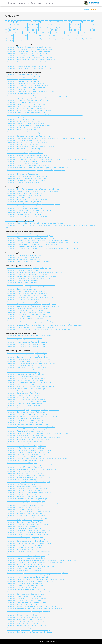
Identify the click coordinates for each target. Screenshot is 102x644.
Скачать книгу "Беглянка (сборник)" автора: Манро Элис (26, 140)
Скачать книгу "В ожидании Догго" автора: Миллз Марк (26, 83)
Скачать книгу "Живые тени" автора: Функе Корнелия (25, 193)
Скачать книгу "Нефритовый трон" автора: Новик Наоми (26, 421)
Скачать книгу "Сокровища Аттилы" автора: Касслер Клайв (27, 353)
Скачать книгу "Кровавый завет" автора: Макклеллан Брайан (28, 425)
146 (44, 38)
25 (88, 22)
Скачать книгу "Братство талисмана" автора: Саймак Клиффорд (29, 492)
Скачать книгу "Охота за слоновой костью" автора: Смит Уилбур (29, 261)
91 (67, 30)
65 (60, 27)
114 (76, 33)
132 (67, 35)
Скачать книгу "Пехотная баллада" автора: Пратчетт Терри (27, 414)
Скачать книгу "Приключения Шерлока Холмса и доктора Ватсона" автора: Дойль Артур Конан (39, 329)
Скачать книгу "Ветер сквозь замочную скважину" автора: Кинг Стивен (31, 465)
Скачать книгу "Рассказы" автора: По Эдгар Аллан (24, 202)
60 (41, 27)
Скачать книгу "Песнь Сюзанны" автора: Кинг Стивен (25, 444)
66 (64, 27)
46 (79, 25)
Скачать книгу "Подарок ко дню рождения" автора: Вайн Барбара (29, 49)
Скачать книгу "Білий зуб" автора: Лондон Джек (23, 300)
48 (86, 25)
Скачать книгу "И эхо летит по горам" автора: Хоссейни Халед (28, 142)
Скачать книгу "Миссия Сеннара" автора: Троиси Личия (26, 380)
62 (48, 27)
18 (62, 22)
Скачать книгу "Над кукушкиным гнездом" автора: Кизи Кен (27, 295)
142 (25, 38)
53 (14, 27)
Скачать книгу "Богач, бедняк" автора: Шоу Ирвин (24, 302)
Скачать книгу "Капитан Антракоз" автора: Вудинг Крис (26, 558)
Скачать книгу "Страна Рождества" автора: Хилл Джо (25, 195)
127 (44, 35)
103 (25, 33)
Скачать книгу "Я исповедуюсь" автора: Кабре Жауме (25, 77)
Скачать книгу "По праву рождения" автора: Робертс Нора (27, 66)
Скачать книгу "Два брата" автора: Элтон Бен (22, 102)
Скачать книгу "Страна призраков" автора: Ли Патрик (25, 206)
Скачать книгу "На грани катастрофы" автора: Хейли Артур (27, 287)
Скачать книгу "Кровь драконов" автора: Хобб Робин (25, 583)
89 (60, 30)
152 (72, 38)
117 (90, 33)
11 (35, 22)
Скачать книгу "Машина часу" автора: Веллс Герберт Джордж (28, 308)
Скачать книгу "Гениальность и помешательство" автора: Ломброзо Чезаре (33, 244)
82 (33, 30)
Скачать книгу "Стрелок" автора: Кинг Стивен (22, 495)
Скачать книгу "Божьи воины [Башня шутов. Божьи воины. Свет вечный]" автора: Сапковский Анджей (42, 560)
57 (29, 27)
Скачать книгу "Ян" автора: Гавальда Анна (21, 119)
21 (73, 22)
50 (94, 25)
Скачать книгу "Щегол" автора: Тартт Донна (22, 79)
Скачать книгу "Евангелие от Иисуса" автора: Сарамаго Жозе (28, 293)
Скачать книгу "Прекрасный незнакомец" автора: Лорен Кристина (29, 336)
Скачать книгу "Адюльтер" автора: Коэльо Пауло (23, 164)
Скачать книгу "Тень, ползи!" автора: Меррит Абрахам (25, 505)
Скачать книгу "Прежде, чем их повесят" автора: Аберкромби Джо (29, 575)
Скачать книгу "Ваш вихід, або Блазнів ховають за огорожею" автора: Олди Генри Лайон (37, 573)
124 (30, 35)
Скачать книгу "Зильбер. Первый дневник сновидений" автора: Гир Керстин (33, 410)
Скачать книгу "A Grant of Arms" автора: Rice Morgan (24, 467)
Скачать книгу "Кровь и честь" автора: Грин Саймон (24, 509)
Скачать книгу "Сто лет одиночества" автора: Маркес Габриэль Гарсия (31, 285)
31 (22, 25)
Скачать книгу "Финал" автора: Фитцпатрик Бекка (24, 600)
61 (44, 27)
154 (81, 38)
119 (7, 35)
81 (29, 30)
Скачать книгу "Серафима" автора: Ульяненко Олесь (25, 153)
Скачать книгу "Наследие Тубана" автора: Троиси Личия (26, 423)
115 (81, 33)
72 (86, 27)
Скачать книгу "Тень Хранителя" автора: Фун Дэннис (25, 480)
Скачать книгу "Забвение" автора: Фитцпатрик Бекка (25, 461)
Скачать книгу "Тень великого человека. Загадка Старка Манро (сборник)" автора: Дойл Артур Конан (42, 323)
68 (71, 27)
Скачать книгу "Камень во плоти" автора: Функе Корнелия (27, 200)
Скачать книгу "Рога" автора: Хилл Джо (20, 197)
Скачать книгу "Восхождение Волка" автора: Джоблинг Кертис (28, 478)
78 (18, 30)
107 (43, 33)
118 (95, 33)
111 (62, 33)
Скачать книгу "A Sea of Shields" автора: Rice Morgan (24, 564)
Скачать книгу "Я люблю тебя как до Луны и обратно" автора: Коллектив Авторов (35, 223)
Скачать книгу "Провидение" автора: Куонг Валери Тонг (26, 113)
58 (33, 27)
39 (52, 25)
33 (29, 25)
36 (41, 25)
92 (71, 30)
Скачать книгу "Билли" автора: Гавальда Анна (22, 174)
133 (72, 35)
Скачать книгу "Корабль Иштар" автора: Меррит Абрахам (26, 446)
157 (7, 41)
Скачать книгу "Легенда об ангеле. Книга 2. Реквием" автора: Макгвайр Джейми (34, 609)
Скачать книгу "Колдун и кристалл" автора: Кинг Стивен (26, 516)
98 (94, 30)
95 (83, 30)
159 (16, 41)
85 (44, 30)
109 (53, 33)
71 (83, 27)
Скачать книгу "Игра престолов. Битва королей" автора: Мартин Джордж (32, 469)
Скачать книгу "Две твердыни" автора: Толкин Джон (25, 550)
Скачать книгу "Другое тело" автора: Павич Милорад (25, 128)
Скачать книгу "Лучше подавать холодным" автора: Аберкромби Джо (30, 387)
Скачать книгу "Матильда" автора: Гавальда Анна (23, 81)
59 (37, 27)
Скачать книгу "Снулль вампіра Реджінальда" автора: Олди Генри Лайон (31, 363)
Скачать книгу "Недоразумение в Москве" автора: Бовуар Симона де (30, 147)
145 (39, 38)
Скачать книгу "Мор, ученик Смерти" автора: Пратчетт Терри (27, 355)
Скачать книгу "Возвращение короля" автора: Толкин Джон (27, 357)
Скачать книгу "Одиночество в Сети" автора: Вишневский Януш (28, 166)
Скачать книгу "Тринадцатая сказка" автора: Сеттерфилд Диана (28, 125)
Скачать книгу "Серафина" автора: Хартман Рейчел (24, 490)
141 (21, 38)
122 (21, 35)
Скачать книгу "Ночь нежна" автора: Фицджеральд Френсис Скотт (29, 317)
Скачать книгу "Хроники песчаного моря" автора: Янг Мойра (27, 408)
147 (49, 38)
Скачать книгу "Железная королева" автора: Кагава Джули (27, 488)
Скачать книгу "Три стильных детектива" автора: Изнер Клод (28, 64)
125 (35, 35)
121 (16, 35)
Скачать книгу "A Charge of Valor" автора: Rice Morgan (25, 520)
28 (10, 25)
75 (6, 30)
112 (67, 33)
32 (25, 25)
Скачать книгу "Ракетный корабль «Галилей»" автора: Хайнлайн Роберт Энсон (34, 204)
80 (25, 30)
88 (56, 30)
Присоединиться (23, 3)
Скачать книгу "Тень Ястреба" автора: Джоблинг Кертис (26, 442)
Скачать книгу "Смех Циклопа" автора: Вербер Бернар (25, 55)
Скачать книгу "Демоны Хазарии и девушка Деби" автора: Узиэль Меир (31, 427)
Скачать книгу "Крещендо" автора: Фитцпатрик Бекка (25, 528)
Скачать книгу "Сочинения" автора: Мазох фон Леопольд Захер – (29, 279)
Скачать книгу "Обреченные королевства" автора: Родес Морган (29, 382)
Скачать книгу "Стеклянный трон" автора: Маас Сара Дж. (26, 621)
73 (90, 27)
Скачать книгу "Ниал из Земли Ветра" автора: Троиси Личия (27, 628)
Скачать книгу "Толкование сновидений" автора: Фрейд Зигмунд (29, 246)
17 (58, 22)
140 (16, 38)
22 (77, 22)
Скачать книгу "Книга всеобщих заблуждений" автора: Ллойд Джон (30, 236)
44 (71, 25)
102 (20, 33)
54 (18, 27)
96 (86, 30)
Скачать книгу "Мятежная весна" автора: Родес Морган (26, 374)
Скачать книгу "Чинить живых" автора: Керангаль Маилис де (28, 100)
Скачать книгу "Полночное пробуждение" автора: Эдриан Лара (28, 452)
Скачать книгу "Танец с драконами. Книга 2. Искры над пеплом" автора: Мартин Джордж (37, 433)
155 (86, 38)
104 (29, 33)
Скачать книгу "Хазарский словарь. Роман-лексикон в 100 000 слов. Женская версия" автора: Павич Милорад (45, 115)
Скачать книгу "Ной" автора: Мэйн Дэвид (21, 90)
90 (64, 30)
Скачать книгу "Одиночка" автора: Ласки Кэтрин (23, 393)
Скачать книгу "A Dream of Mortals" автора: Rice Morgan (25, 585)
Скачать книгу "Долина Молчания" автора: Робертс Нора (26, 412)
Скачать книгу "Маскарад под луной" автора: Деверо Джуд (27, 342)
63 (52, 27)
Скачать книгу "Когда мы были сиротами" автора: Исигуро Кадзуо (29, 58)
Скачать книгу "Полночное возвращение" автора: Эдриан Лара (28, 611)
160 (21, 41)
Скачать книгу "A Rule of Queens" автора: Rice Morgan (25, 619)
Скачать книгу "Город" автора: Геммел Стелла (22, 376)
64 (56, 27)
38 (48, 25)
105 (34, 33)
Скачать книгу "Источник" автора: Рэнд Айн (22, 283)
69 (75, 27)
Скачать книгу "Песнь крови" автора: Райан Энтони (24, 545)
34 (33, 25)
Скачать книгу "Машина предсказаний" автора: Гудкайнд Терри (28, 511)
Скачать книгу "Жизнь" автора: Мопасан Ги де (22, 270)
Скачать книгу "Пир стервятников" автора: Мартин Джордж (27, 524)
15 (50, 22)
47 (83, 25)
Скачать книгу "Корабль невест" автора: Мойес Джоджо (26, 344)
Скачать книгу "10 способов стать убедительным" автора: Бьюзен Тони (31, 238)
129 (53, 35)
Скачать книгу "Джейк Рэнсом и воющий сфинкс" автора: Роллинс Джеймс (33, 189)
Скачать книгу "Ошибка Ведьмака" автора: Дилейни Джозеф (27, 535)
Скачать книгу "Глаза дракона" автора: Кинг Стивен (24, 385)
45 (75, 25)
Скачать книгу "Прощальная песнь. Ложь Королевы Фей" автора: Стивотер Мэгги (35, 562)
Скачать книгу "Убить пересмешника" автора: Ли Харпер (26, 291)
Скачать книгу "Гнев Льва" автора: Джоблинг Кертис (25, 537)
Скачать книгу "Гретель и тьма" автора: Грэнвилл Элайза (26, 151)
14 (46, 22)
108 (48, 33)
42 (64, 25)
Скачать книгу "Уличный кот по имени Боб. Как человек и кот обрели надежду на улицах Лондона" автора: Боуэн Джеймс (49, 96)
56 (25, 27)
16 (54, 22)
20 (69, 22)
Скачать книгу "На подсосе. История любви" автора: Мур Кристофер (30, 539)
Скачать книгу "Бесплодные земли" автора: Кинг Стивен (26, 475)
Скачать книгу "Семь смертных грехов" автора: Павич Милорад (28, 136)
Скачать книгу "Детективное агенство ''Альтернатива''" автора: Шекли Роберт (33, 416)
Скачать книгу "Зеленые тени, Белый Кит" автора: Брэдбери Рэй (29, 210)
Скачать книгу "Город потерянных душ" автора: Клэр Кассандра (28, 531)
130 (58, 35)
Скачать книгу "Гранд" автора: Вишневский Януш (23, 132)
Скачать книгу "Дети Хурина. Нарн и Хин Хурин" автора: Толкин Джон (31, 617)
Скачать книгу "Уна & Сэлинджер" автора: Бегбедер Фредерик (28, 155)
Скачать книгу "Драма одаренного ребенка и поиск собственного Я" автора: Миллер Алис (38, 240)
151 (67, 38)
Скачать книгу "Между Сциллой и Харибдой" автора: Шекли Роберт (30, 581)
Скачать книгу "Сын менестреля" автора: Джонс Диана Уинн (27, 541)
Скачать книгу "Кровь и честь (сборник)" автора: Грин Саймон (28, 440)
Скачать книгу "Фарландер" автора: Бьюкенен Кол (24, 486)
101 (15, 33)
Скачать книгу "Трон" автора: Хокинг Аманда (22, 471)
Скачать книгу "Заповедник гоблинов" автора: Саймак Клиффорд (29, 632)
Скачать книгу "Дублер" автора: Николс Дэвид (23, 144)
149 (58, 38)
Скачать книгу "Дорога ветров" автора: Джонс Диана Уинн (27, 626)
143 (30, 38)
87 (52, 30)
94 (79, 30)
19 (66, 22)
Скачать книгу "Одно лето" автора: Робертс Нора (23, 340)
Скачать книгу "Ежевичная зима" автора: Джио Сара (25, 134)
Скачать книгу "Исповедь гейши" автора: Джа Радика (25, 121)
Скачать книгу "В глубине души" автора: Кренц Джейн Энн (27, 53)
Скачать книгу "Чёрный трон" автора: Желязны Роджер (26, 501)
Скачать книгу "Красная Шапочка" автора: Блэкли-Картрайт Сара (29, 429)
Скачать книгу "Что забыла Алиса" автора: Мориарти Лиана (27, 172)
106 (39, 33)
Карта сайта (49, 3)
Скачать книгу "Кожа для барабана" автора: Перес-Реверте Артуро (29, 68)
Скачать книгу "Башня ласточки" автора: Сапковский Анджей (28, 598)
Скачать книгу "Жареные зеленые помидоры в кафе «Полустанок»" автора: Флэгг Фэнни (37, 168)
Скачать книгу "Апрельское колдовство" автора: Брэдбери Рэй (28, 552)
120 (11, 35)
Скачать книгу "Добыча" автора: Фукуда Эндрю (23, 605)
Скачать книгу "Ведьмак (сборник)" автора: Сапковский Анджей (29, 450)
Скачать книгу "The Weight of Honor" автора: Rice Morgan (26, 547)
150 (63, 38)
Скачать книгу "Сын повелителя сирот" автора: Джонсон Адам (28, 157)
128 (49, 35)
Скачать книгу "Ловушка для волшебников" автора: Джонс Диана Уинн (31, 607)
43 (67, 25)
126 (39, 35)
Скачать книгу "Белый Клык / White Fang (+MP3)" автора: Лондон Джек (31, 327)
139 (11, 38)
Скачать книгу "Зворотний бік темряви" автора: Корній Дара (27, 518)
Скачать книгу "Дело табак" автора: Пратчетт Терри (24, 497)
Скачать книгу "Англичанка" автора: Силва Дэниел (24, 255)
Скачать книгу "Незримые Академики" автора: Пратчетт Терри (28, 359)
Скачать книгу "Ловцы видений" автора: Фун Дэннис (25, 431)
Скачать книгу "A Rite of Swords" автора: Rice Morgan (25, 473)
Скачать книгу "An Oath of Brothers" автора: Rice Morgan (25, 448)
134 (77, 35)
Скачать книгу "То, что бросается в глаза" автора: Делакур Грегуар (29, 161)
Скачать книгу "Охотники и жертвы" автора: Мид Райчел (26, 404)
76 (10, 30)
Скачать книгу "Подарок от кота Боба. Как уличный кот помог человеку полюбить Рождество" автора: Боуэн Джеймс (47, 159)
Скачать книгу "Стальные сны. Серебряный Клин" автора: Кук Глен (30, 592)
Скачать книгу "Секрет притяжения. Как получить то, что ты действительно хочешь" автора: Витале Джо (43, 242)
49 (90, 25)
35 (37, 25)
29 (14, 25)
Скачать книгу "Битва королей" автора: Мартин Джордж (26, 454)
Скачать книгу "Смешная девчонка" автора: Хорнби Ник (26, 104)
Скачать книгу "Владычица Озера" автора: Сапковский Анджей (28, 482)
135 (81, 35)
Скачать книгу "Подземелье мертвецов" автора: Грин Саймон (28, 365)
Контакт (40, 3)
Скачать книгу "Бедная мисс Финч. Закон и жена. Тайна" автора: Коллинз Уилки (34, 306)
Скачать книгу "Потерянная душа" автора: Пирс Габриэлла (27, 533)
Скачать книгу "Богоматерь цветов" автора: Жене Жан (25, 319)
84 (41, 30)
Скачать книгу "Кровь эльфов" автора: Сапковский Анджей (27, 370)
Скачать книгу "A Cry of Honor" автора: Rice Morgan (24, 571)
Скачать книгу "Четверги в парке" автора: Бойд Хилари (26, 108)
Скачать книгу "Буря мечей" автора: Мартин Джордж (25, 526)
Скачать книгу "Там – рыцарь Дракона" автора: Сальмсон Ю (27, 368)
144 (35, 38)
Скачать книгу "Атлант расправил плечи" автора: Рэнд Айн (27, 178)
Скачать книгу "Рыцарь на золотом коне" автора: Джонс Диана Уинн (30, 566)
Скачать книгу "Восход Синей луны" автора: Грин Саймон (26, 590)
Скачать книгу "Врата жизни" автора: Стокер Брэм (24, 289)
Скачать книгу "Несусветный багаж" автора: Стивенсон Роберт (28, 312)
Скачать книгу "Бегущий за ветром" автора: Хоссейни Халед (27, 85)
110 (57, 33)
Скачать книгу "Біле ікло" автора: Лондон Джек (23, 281)
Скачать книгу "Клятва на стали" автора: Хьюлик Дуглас (26, 556)
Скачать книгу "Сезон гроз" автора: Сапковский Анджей (26, 594)
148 (53, 38)
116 (85, 33)
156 (91, 38)
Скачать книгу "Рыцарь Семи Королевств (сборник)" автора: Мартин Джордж (33, 437)
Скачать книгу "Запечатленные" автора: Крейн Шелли (25, 613)
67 (67, 27)
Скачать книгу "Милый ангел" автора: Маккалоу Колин (25, 123)
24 (85, 22)
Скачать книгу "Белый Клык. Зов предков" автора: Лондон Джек (29, 268)
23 (81, 22)
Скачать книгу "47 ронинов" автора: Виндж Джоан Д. (25, 418)
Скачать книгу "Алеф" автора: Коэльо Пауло (22, 75)
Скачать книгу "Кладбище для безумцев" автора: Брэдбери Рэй (28, 51)
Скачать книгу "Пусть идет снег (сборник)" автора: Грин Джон (28, 98)
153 (77, 38)
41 (60, 25)
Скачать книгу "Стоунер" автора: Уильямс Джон (23, 94)
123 (25, 35)
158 (11, 41)
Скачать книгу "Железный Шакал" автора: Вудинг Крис (25, 435)
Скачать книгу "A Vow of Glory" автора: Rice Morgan (24, 406)
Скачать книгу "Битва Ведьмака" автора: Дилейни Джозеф (27, 378)
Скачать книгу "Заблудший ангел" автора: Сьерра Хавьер (26, 602)
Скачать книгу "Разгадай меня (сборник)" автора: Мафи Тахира (28, 554)
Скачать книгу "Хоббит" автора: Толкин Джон (22, 397)
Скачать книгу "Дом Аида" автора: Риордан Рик (23, 391)
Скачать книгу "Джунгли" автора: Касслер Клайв (23, 257)
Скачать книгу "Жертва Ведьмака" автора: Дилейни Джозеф (27, 577)
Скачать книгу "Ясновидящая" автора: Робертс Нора (24, 338)
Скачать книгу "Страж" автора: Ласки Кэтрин (22, 588)
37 (44, 25)
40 (56, 25)
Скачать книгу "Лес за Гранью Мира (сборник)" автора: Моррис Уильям (31, 276)
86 (48, 30)
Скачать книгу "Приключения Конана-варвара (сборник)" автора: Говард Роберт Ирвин (37, 459)
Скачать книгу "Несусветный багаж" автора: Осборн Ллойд (27, 274)
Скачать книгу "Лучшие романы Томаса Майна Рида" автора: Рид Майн (31, 304)
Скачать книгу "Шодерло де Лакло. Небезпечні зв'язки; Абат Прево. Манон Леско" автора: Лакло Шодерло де (44, 325)
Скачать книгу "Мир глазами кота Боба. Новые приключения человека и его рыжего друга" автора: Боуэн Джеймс (46, 138)
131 (63, 35)
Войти (33, 3)
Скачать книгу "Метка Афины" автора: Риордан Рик (24, 596)
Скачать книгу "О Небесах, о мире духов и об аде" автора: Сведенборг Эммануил (34, 272)
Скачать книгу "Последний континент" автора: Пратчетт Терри (28, 361)
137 (91, 35)
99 (6, 33)
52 (10, 27)
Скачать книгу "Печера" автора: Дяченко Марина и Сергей (27, 389)
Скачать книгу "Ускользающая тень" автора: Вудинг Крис (26, 399)
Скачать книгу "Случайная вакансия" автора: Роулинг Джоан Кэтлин (30, 92)
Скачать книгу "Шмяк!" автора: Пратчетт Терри (23, 395)
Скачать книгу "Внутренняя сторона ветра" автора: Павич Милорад (30, 321)
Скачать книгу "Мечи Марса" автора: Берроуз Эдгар (24, 208)
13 (43, 22)
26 (92, 22)
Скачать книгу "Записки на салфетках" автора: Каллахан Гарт (28, 176)
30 (18, 25)
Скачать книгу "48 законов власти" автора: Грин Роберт (26, 234)
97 (90, 30)
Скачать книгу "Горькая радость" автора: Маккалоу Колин (26, 180)
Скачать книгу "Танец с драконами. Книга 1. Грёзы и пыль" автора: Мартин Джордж (36, 579)
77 (14, 30)
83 (37, 30)
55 (22, 27)
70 (79, 27)
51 (6, 27)
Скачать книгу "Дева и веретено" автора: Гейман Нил (25, 514)
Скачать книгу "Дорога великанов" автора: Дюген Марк (26, 87)
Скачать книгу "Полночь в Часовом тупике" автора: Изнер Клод (29, 47)
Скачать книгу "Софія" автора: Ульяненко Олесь (23, 183)
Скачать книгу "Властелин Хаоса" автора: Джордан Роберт (27, 499)
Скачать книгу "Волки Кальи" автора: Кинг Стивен (24, 456)
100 (11, 33)
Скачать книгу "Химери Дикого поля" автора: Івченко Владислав (29, 111)
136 (86, 35)
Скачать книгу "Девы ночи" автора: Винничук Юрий (24, 149)
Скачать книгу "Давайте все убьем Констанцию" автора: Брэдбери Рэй (31, 60)
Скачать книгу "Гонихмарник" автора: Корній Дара (24, 106)
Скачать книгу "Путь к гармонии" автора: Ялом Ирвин (25, 117)
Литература (12, 3)
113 (71, 33)
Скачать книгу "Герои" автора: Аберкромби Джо (23, 372)
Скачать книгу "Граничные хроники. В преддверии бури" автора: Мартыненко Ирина (36, 170)
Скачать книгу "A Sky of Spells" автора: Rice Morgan (24, 569)
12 (39, 22)
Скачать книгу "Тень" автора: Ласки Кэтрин (21, 484)
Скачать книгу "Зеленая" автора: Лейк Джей (22, 463)
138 (7, 38)
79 (22, 30)
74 (94, 27)
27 (6, 25)
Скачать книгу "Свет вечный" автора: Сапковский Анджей (27, 401)
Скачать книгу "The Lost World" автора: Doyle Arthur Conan (26, 314)
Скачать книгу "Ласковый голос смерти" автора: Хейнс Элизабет (29, 62)
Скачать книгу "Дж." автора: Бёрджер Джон (22, 130)
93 (75, 30)
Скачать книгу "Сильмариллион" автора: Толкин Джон (25, 310)
